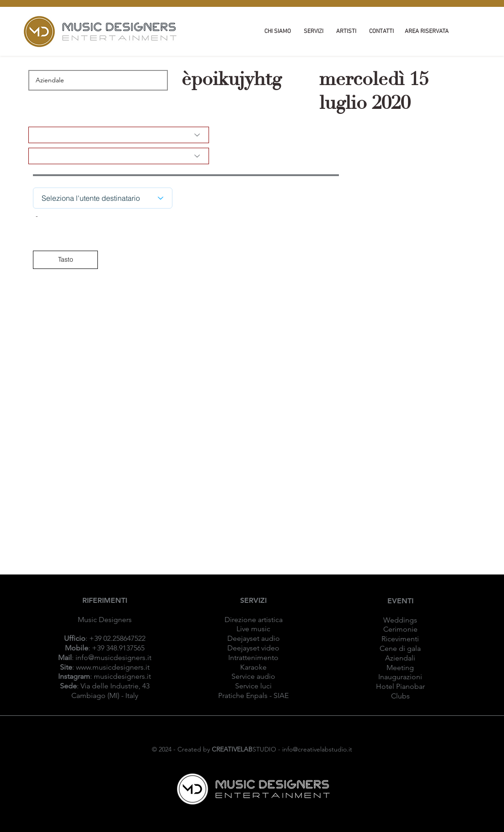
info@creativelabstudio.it (317, 749)
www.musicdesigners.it (113, 667)
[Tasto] (65, 260)
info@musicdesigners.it (113, 658)
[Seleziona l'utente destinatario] (103, 198)
